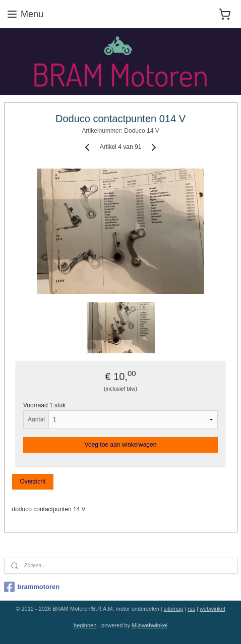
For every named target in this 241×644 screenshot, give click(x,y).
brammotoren (32, 587)
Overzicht (33, 481)
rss (191, 609)
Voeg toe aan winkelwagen (121, 445)
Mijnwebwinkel (149, 625)
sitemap (174, 609)
